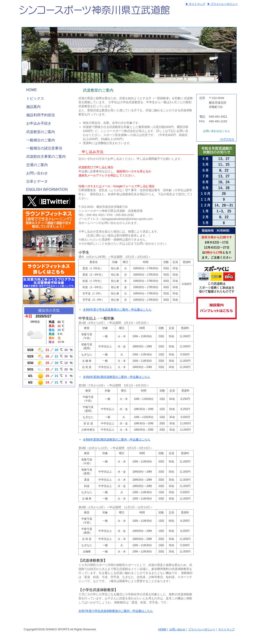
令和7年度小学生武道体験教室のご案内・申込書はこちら (116, 611)
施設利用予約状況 (41, 115)
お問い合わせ (37, 173)
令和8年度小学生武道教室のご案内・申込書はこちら (117, 310)
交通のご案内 (37, 165)
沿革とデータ (37, 181)
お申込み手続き (39, 123)
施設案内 (33, 107)
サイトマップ (226, 629)
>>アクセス (227, 139)
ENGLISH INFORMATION (47, 189)
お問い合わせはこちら (217, 131)
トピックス (35, 98)
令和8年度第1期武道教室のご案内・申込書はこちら (117, 377)
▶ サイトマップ (195, 4)
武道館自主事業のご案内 (46, 157)
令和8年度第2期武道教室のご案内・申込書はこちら (117, 439)
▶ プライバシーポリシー (222, 4)
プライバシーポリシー (202, 629)
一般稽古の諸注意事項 (44, 148)
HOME (32, 90)
